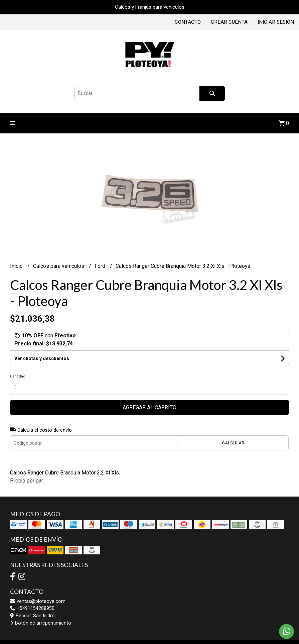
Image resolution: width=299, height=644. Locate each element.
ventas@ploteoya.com (38, 601)
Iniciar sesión (276, 22)
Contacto (188, 22)
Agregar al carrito (149, 407)
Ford (101, 266)
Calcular (233, 443)
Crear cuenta (229, 22)
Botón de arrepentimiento (41, 623)
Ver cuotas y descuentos (42, 358)
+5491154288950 (32, 608)
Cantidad (18, 376)
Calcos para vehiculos (59, 266)
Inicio (17, 266)
